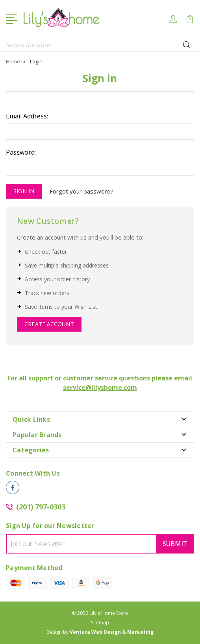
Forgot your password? (81, 191)
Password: (21, 152)
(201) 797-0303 (41, 507)
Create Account (49, 324)
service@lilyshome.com (100, 388)
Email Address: (27, 116)
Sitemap (100, 623)
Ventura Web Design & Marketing (112, 632)
